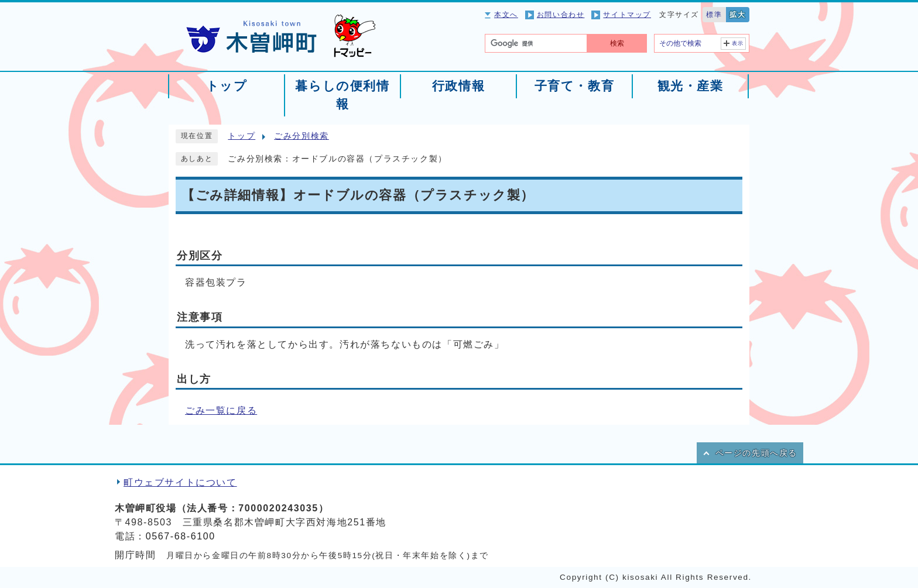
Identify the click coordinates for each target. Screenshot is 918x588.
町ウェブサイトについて (180, 482)
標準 (714, 15)
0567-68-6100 (181, 536)
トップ (242, 136)
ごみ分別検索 (302, 136)
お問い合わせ (561, 15)
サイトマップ (627, 15)
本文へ (506, 15)
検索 (617, 43)
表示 (738, 43)
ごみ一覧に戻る (221, 410)
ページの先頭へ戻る (756, 453)
